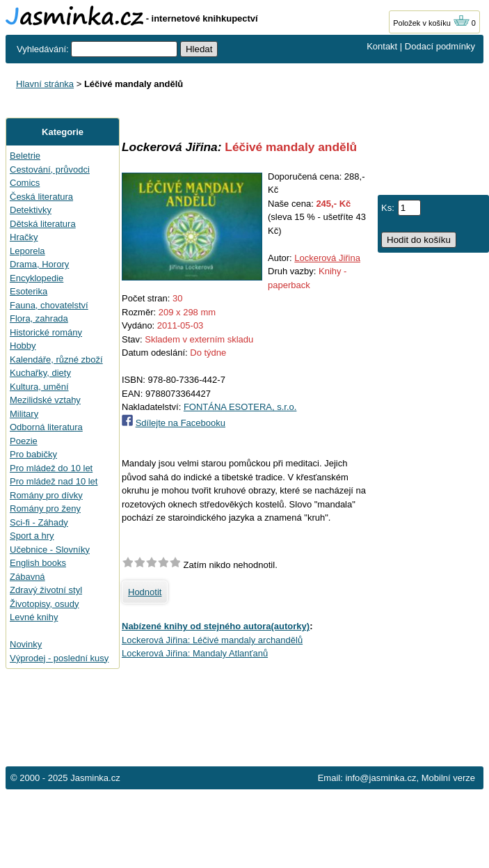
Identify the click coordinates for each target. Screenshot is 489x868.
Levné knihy (34, 617)
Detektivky (31, 210)
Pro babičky (33, 454)
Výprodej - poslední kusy (59, 658)
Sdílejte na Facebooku (181, 423)
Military (24, 414)
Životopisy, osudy (44, 604)
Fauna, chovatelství (49, 305)
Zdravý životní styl (46, 590)
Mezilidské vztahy (45, 400)
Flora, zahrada (39, 318)
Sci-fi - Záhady (39, 522)
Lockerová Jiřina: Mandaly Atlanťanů (195, 653)
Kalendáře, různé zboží (56, 360)
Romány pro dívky (46, 495)
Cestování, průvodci (50, 169)
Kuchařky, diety (40, 373)
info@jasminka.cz (380, 778)
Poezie (24, 441)
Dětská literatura (43, 224)
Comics (25, 183)
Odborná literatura (46, 427)
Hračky (24, 237)
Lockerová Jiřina (327, 258)
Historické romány (46, 332)
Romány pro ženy (45, 508)
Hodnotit (145, 592)
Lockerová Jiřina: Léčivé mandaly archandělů (212, 640)
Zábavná (27, 577)
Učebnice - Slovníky (50, 550)
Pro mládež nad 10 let (54, 481)
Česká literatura (41, 197)
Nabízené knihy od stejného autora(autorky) (216, 626)
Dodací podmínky (440, 46)
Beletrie (25, 156)
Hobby (23, 346)
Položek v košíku (431, 23)
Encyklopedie (37, 278)
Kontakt (382, 46)
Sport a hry (32, 536)
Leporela (27, 251)
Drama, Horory (39, 264)
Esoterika (29, 291)
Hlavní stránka (45, 84)
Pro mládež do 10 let (51, 468)
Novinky (26, 644)
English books (38, 563)
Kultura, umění (39, 387)
